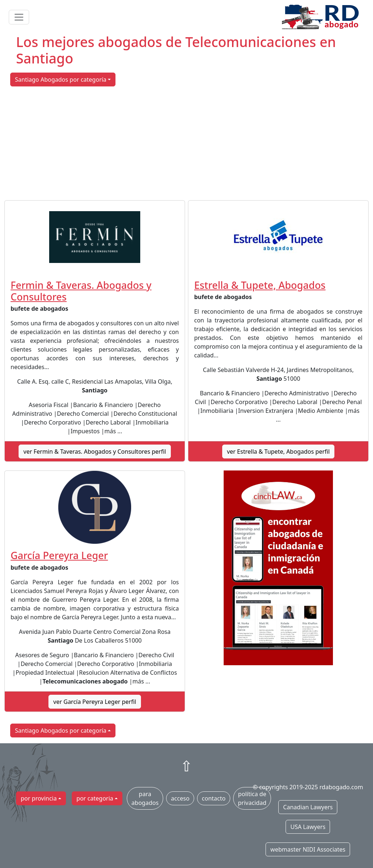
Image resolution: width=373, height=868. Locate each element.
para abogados (145, 798)
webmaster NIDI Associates (308, 849)
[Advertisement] (186, 143)
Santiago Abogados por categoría (61, 80)
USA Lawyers (308, 827)
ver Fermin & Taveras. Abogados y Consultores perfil (95, 452)
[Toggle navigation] (19, 17)
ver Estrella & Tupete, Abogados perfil (278, 452)
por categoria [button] (95, 798)
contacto (214, 798)
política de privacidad (252, 798)
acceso (180, 798)
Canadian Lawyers (308, 807)
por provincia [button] (39, 798)
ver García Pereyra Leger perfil (95, 702)
